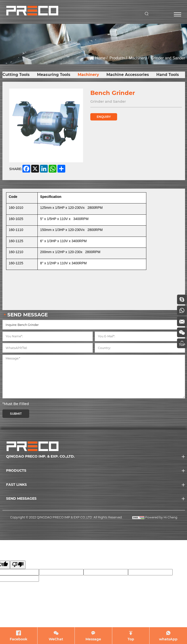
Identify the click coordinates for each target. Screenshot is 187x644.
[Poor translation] (18, 565)
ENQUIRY (104, 117)
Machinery (138, 58)
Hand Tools (168, 75)
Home (100, 58)
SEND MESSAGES (21, 498)
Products (117, 58)
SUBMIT (16, 414)
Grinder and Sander (168, 58)
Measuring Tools (54, 75)
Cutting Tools (16, 75)
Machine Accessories (128, 75)
